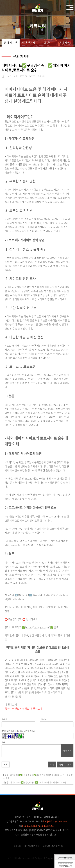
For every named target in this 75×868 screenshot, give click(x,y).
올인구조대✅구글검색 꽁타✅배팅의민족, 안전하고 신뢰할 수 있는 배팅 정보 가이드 (38, 776)
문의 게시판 (11, 43)
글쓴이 (4, 719)
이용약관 (17, 846)
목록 (6, 764)
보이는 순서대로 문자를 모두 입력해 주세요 (18, 731)
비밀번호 (43, 719)
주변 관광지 (29, 43)
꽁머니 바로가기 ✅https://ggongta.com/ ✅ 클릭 (32, 627)
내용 (3, 742)
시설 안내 (46, 43)
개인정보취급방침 (32, 846)
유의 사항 (64, 43)
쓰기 (69, 764)
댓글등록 (67, 751)
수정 (52, 764)
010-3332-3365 (30, 826)
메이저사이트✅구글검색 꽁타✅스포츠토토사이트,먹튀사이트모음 (38, 782)
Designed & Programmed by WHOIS (51, 858)
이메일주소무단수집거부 (53, 846)
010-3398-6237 (47, 826)
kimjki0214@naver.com (55, 821)
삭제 (61, 764)
